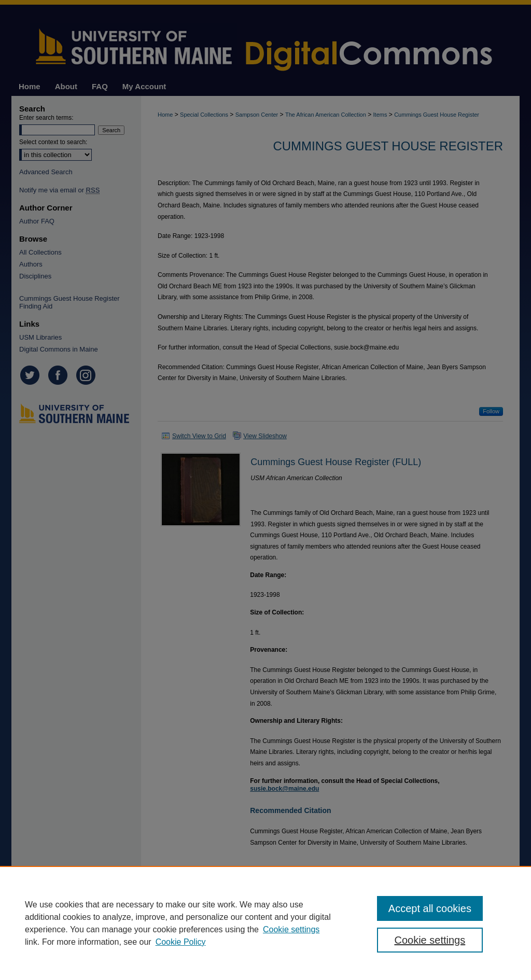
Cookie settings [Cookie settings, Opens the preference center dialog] (430, 940)
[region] (265, 923)
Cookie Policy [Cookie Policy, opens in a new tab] (181, 942)
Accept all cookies (430, 908)
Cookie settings (291, 929)
